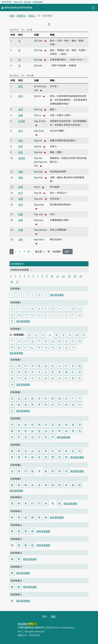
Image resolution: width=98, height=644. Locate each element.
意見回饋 (22, 624)
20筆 (67, 251)
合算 (20, 214)
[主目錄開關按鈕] (93, 8)
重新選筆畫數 (57, 295)
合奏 (20, 220)
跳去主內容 (18, 2)
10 (52, 276)
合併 (20, 204)
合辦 (20, 199)
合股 (20, 177)
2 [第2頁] (16, 251)
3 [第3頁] (20, 251)
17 (17, 281)
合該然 (22, 158)
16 (12, 281)
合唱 (20, 230)
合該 (20, 152)
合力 (20, 193)
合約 (20, 140)
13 (69, 276)
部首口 (32, 16)
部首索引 (21, 16)
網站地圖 (27, 2)
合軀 (20, 115)
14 (75, 276)
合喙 (20, 239)
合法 (20, 131)
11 (58, 276)
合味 (20, 96)
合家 (20, 146)
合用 (20, 109)
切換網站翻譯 (37, 2)
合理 (20, 187)
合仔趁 (22, 121)
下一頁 (26, 251)
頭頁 (53, 616)
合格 (20, 171)
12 (63, 276)
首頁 (12, 16)
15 (81, 276)
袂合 (20, 86)
